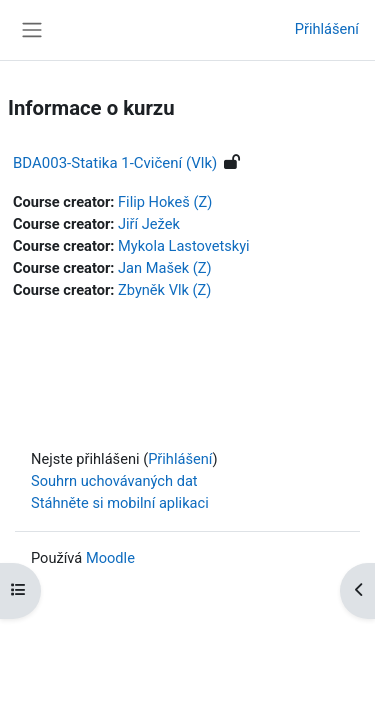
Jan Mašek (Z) (165, 268)
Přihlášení (327, 29)
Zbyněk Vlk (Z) (164, 290)
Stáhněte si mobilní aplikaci (120, 503)
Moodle (110, 558)
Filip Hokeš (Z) (165, 202)
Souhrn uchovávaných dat (114, 481)
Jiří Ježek (149, 224)
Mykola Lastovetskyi (184, 246)
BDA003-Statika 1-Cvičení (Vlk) (115, 163)
